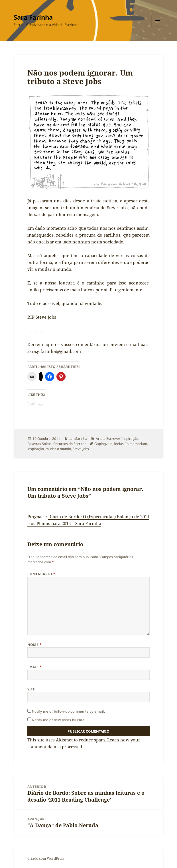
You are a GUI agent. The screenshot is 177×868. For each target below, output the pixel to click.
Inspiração (130, 439)
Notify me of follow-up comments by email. (69, 711)
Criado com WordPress (46, 858)
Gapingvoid (103, 444)
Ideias (119, 444)
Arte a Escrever (108, 439)
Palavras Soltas (39, 444)
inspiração (36, 449)
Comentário (41, 574)
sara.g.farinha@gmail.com (54, 351)
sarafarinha (78, 439)
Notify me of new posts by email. (60, 720)
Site (31, 689)
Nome (35, 645)
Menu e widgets (157, 26)
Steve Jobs (81, 449)
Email (35, 667)
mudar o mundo (58, 449)
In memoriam (136, 444)
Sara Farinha (33, 17)
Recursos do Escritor (70, 444)
